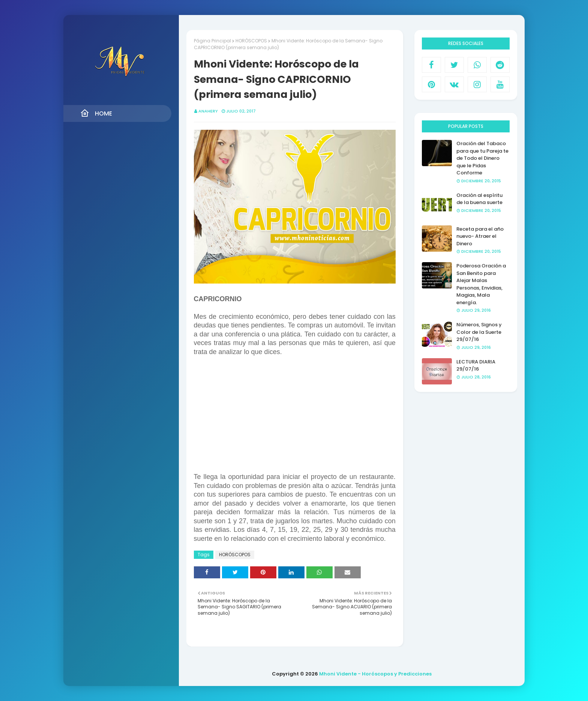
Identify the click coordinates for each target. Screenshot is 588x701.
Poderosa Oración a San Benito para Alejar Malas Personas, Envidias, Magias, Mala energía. (481, 284)
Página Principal (212, 41)
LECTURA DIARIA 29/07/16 (476, 366)
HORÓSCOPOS (251, 41)
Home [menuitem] (96, 113)
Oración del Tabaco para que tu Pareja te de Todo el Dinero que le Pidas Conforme (482, 158)
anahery (208, 111)
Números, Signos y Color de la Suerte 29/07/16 (479, 332)
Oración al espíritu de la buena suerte (479, 199)
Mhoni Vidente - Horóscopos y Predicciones (375, 674)
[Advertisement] (295, 418)
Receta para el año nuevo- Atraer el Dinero (480, 236)
